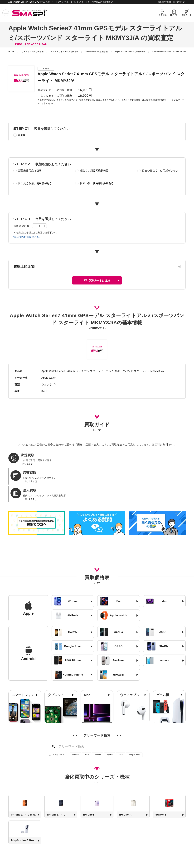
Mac (121, 722)
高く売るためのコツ (61, 863)
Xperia (110, 722)
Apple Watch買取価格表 (97, 52)
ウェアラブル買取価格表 (33, 52)
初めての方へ (51, 858)
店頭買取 (80, 858)
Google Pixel (134, 722)
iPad (87, 722)
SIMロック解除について (87, 863)
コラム (139, 858)
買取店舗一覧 (110, 858)
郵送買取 (67, 858)
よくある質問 (111, 863)
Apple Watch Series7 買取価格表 (130, 52)
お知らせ (126, 858)
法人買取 (94, 858)
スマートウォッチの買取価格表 (64, 52)
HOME (12, 52)
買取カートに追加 (99, 281)
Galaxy (98, 722)
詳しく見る (27, 465)
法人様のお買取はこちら (28, 237)
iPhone (75, 722)
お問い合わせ (129, 863)
